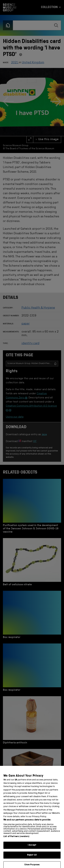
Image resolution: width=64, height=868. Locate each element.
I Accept (32, 848)
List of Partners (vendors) (16, 839)
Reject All (32, 858)
